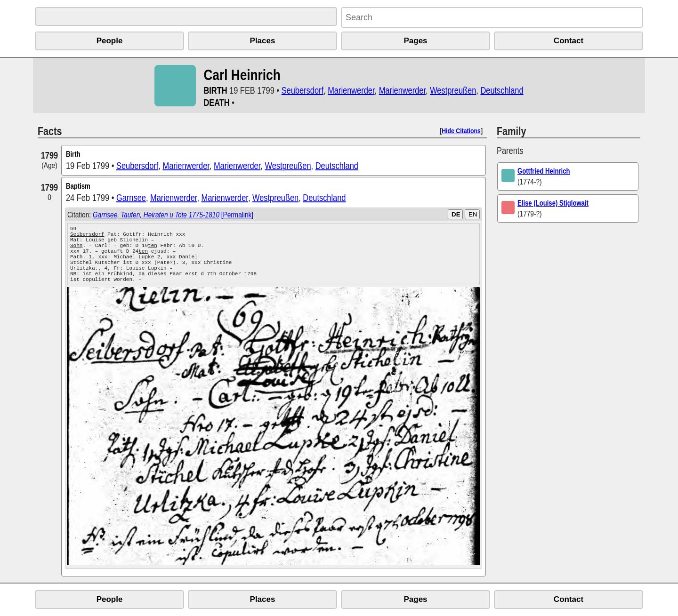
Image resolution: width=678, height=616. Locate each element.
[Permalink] (237, 215)
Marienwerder (351, 90)
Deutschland (502, 90)
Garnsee (131, 197)
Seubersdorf (303, 90)
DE (456, 214)
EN (473, 214)
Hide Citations (461, 131)
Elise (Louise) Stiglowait (553, 203)
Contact (569, 41)
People (110, 41)
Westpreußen (453, 90)
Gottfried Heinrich (544, 171)
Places (263, 41)
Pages (415, 41)
